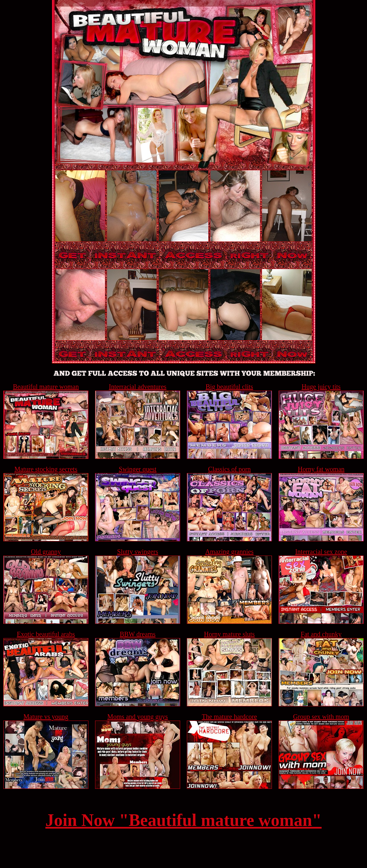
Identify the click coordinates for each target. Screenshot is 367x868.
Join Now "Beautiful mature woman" (183, 820)
